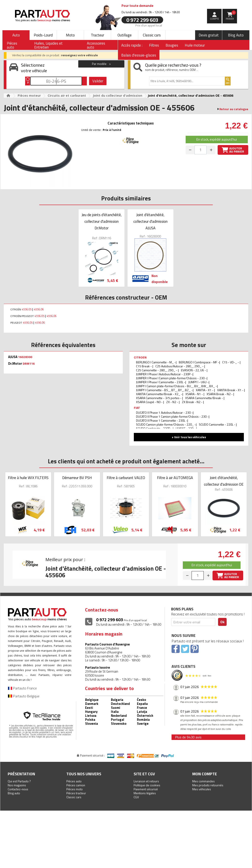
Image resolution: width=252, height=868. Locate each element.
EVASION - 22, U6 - (194, 370)
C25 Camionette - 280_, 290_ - (157, 370)
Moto (70, 35)
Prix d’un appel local (149, 25)
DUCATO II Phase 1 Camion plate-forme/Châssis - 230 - (172, 416)
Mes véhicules (202, 789)
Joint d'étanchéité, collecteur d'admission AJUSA (150, 221)
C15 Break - (144, 366)
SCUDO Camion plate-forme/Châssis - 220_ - (166, 424)
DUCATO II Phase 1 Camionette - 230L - (162, 420)
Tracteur (97, 35)
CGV (136, 797)
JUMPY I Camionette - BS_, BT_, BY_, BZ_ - (164, 390)
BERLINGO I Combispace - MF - (199, 362)
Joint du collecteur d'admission (118, 95)
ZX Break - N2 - (192, 402)
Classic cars (152, 35)
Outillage (125, 35)
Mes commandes (203, 781)
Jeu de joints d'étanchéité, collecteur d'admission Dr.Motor (102, 221)
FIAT (137, 408)
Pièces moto (75, 789)
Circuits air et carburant (67, 95)
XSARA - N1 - (194, 394)
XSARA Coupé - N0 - (150, 402)
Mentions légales (145, 793)
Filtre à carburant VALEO (126, 478)
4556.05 (27, 309)
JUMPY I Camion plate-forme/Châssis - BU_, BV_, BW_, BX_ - (176, 386)
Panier (231, 15)
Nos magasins (17, 785)
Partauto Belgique (24, 696)
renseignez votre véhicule (79, 55)
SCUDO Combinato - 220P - (154, 428)
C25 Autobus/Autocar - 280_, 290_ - (180, 366)
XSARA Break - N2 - (220, 394)
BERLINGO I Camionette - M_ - (156, 362)
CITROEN (140, 357)
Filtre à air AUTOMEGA (175, 478)
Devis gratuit (209, 35)
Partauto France (22, 688)
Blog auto (14, 793)
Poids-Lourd (43, 35)
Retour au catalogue (234, 109)
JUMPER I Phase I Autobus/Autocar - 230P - (164, 374)
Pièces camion (76, 785)
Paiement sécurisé (146, 789)
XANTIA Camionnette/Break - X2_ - (159, 394)
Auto (16, 35)
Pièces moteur (29, 95)
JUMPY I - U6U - (198, 382)
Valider (98, 81)
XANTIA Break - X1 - (231, 390)
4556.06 (39, 309)
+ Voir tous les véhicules (189, 437)
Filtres (154, 45)
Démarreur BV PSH (77, 478)
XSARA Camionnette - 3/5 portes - (159, 398)
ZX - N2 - (173, 402)
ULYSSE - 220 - (186, 428)
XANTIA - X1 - (205, 390)
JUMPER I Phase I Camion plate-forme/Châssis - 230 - (171, 378)
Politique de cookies (147, 785)
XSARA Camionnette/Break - (204, 398)
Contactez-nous (18, 789)
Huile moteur (195, 45)
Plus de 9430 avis (188, 737)
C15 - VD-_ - (231, 362)
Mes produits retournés (208, 785)
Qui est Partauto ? (19, 781)
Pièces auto (74, 781)
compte (214, 19)
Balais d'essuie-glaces (139, 55)
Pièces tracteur (76, 793)
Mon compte (205, 774)
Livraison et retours (146, 781)
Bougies (172, 45)
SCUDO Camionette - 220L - (217, 424)
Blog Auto (236, 35)
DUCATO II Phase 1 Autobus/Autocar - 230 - (164, 412)
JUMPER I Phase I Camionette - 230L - (161, 382)
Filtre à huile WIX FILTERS (28, 478)
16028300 (25, 357)
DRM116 (29, 364)
